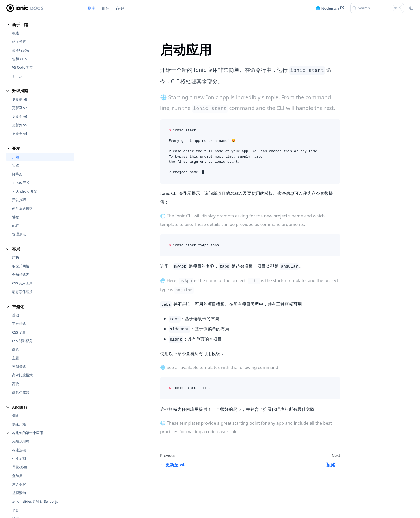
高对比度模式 (22, 331)
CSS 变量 (19, 288)
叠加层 (17, 432)
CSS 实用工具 (22, 239)
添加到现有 (21, 397)
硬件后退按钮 (22, 164)
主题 (16, 314)
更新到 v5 (20, 81)
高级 (16, 340)
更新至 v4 (20, 90)
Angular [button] (20, 363)
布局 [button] (16, 205)
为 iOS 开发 (21, 139)
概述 (16, 372)
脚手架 (17, 130)
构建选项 (19, 406)
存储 (16, 483)
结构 (16, 213)
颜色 (16, 305)
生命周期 (19, 415)
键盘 (16, 173)
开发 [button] (16, 104)
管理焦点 (19, 190)
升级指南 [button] (20, 47)
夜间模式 (19, 323)
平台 (16, 466)
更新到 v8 (20, 55)
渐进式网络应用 (24, 500)
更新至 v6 (20, 72)
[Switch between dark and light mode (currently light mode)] (411, 8)
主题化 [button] (18, 262)
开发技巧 (19, 156)
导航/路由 (20, 423)
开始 (16, 113)
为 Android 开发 (25, 147)
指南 (92, 8)
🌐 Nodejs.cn (330, 8)
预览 (16, 121)
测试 (16, 475)
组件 (106, 8)
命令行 (121, 8)
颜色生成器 (21, 348)
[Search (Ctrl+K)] (377, 8)
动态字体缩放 (22, 248)
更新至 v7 (20, 64)
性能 (16, 492)
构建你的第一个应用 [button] (28, 389)
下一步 (17, 32)
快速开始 (19, 380)
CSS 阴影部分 (22, 297)
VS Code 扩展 (22, 23)
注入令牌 (19, 440)
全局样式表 (21, 231)
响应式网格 (21, 222)
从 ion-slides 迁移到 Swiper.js (35, 457)
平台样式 (19, 280)
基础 (16, 271)
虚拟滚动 (19, 449)
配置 (16, 182)
